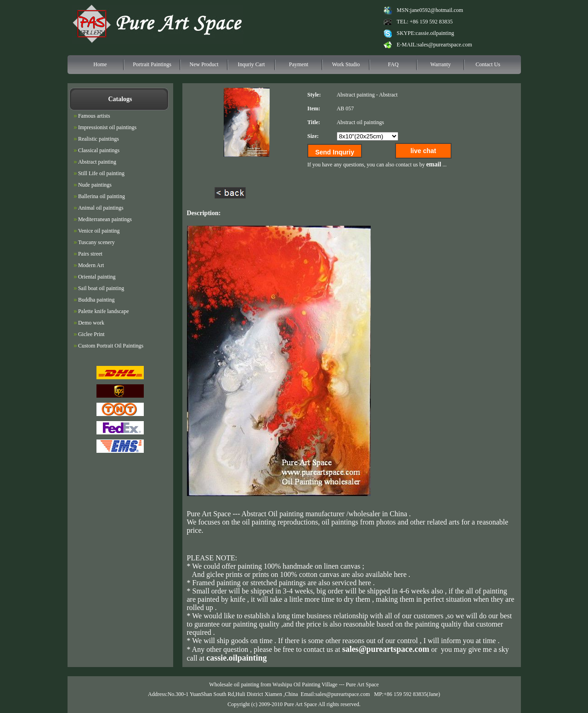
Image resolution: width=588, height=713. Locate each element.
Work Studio (346, 64)
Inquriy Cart (252, 64)
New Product (204, 64)
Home (100, 64)
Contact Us (488, 64)
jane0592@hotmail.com (437, 10)
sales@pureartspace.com (445, 45)
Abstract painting (356, 95)
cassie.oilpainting (435, 33)
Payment (299, 64)
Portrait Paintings (152, 64)
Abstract (388, 95)
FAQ (393, 64)
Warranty (441, 64)
